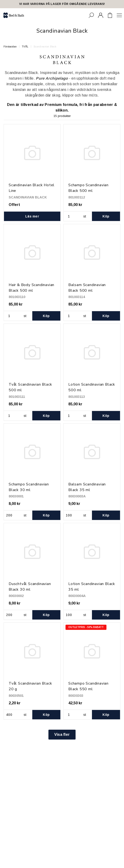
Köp (106, 216)
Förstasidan (10, 47)
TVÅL (25, 47)
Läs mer (32, 216)
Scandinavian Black (45, 47)
